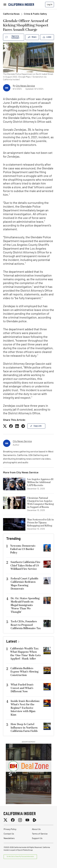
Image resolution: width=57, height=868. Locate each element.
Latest (12, 642)
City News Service (25, 86)
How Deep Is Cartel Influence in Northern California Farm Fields (24, 728)
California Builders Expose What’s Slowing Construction (24, 672)
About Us (36, 829)
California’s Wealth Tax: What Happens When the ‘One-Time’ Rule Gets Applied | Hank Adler (25, 654)
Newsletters (9, 838)
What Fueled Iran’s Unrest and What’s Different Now (22, 688)
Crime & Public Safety (35, 14)
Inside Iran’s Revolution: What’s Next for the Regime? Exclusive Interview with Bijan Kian (25, 708)
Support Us (37, 838)
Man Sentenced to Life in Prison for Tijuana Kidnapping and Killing (41, 523)
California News (11, 14)
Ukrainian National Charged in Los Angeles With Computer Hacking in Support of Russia (41, 503)
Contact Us (9, 834)
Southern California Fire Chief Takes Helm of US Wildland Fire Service (25, 566)
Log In (50, 4)
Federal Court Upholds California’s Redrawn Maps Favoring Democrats (24, 584)
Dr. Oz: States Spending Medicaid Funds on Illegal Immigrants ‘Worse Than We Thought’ (25, 605)
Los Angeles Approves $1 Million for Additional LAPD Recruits (40, 482)
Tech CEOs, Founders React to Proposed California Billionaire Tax (26, 625)
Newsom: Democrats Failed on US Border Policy (23, 549)
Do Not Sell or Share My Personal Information (20, 857)
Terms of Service (40, 834)
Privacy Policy (10, 829)
